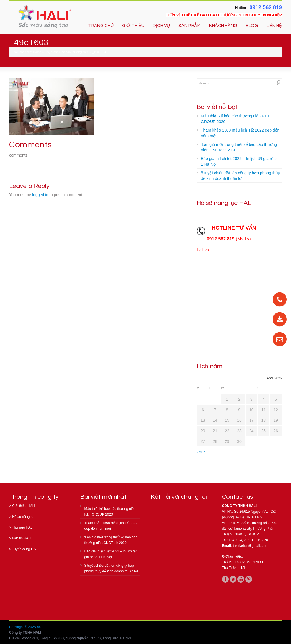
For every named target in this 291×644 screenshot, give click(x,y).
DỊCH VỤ (161, 26)
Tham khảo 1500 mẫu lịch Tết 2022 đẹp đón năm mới (240, 133)
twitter (233, 579)
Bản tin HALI (22, 538)
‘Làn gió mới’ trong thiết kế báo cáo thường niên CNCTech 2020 (239, 147)
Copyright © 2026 (23, 627)
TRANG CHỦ (101, 26)
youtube (241, 579)
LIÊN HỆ (274, 26)
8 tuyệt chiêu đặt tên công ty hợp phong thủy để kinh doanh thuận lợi (240, 176)
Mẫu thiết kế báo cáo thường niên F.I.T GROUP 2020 (235, 119)
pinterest (249, 579)
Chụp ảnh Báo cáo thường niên (66, 52)
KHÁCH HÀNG (223, 26)
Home (37, 52)
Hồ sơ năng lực (24, 517)
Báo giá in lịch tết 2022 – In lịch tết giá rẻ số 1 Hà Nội (240, 161)
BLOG (252, 26)
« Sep (201, 452)
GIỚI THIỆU (133, 26)
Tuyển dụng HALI (25, 549)
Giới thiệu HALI (23, 506)
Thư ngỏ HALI (23, 527)
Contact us (238, 497)
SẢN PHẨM (190, 26)
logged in (40, 195)
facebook (225, 579)
